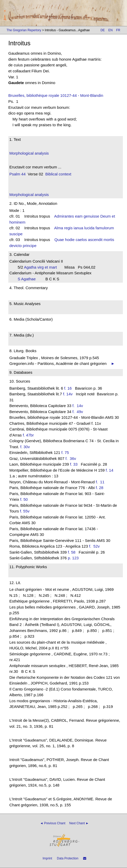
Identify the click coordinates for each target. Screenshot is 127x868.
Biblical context (58, 174)
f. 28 (100, 488)
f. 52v (95, 546)
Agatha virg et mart (42, 267)
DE (103, 30)
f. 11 (101, 482)
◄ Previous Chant (53, 823)
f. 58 (72, 552)
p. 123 (73, 558)
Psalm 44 (18, 174)
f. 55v (25, 511)
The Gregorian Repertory (24, 30)
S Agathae (28, 279)
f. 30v (25, 447)
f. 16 (68, 388)
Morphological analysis (29, 153)
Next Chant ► (79, 823)
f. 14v (68, 394)
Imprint (47, 858)
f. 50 (24, 499)
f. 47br (28, 435)
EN (111, 30)
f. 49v (79, 412)
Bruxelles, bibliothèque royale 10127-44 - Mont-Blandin (56, 95)
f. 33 (74, 464)
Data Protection (68, 858)
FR (118, 30)
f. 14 (109, 470)
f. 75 (65, 452)
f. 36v (72, 458)
